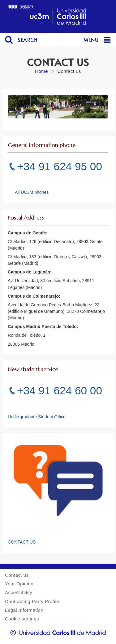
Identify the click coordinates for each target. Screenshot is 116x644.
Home (41, 71)
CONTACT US (22, 542)
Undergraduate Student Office (37, 417)
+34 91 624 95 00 (60, 166)
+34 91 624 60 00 (60, 391)
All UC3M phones (32, 192)
